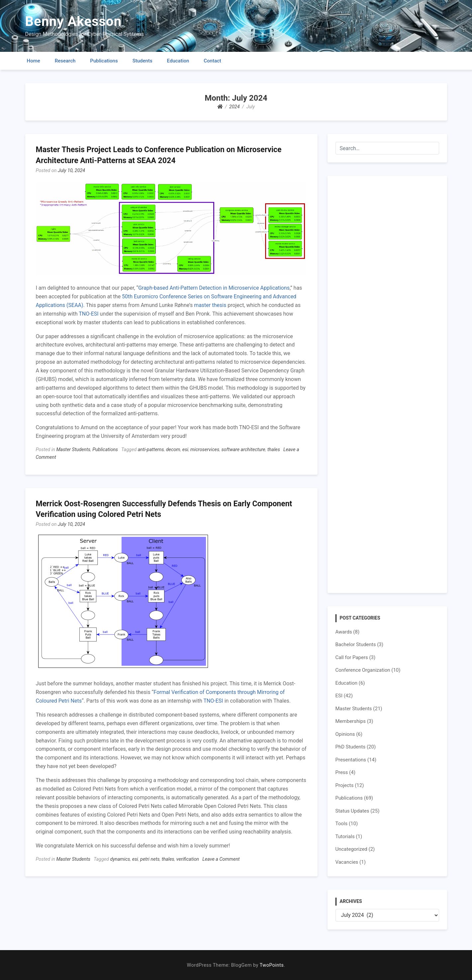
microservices (205, 450)
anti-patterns (151, 450)
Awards (344, 632)
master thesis (210, 305)
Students (142, 61)
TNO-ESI (89, 314)
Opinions (345, 734)
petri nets (150, 859)
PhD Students (351, 747)
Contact (212, 61)
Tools (342, 824)
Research (65, 61)
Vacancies (347, 862)
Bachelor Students (356, 644)
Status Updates (352, 811)
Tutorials (345, 836)
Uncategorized (351, 849)
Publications (104, 61)
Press (342, 772)
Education (178, 61)
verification (188, 859)
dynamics (120, 859)
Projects (345, 785)
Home (34, 61)
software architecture (243, 450)
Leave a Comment (221, 859)
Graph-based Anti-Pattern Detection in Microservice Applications (214, 288)
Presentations (351, 760)
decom (173, 450)
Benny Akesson (74, 21)
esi (185, 450)
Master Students (73, 450)
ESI (339, 696)
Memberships (351, 721)
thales (274, 450)
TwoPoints (272, 965)
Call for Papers (352, 657)
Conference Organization (363, 670)
